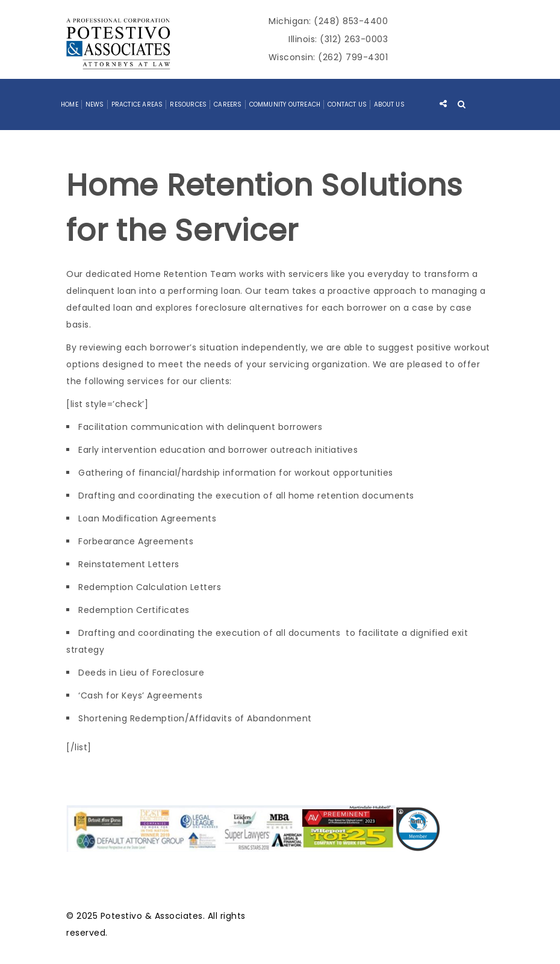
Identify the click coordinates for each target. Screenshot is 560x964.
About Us (389, 104)
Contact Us (347, 104)
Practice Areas (137, 104)
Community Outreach (285, 104)
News (95, 104)
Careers (228, 104)
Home (70, 104)
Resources (188, 104)
